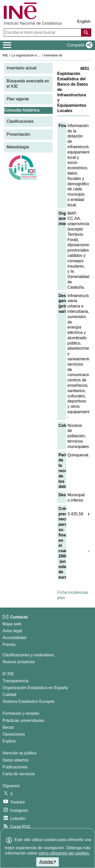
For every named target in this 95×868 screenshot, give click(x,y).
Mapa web (12, 624)
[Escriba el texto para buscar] (43, 33)
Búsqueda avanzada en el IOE (28, 84)
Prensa (9, 645)
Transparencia (15, 681)
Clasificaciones (20, 121)
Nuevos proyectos (19, 662)
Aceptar (48, 862)
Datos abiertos (16, 760)
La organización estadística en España (39, 55)
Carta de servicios (19, 774)
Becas (8, 727)
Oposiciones (14, 734)
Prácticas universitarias (23, 720)
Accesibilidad (14, 638)
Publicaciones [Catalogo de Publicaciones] (15, 767)
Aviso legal (12, 631)
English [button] (84, 21)
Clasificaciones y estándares (28, 655)
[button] (79, 45)
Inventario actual (21, 68)
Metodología (18, 147)
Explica (9, 741)
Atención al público (20, 753)
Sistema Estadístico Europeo (29, 701)
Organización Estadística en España (35, 688)
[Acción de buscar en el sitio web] (86, 33)
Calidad (9, 695)
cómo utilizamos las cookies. (64, 853)
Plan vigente (18, 99)
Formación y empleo (21, 713)
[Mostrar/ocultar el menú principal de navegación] (7, 45)
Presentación (18, 134)
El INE (8, 674)
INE (5, 55)
